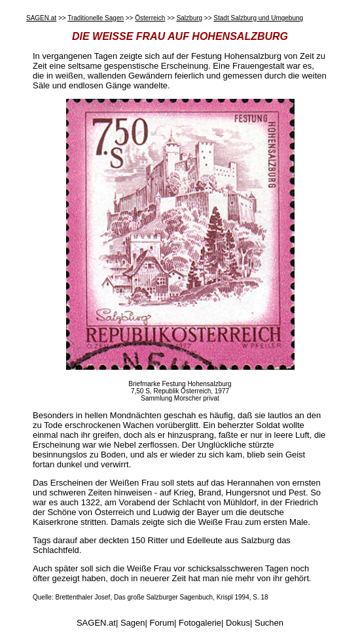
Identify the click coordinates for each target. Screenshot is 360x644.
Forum (162, 623)
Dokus (238, 623)
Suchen (269, 623)
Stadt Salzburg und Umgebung (258, 18)
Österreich (150, 18)
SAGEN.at (41, 18)
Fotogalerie (200, 623)
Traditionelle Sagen (96, 18)
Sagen (133, 623)
